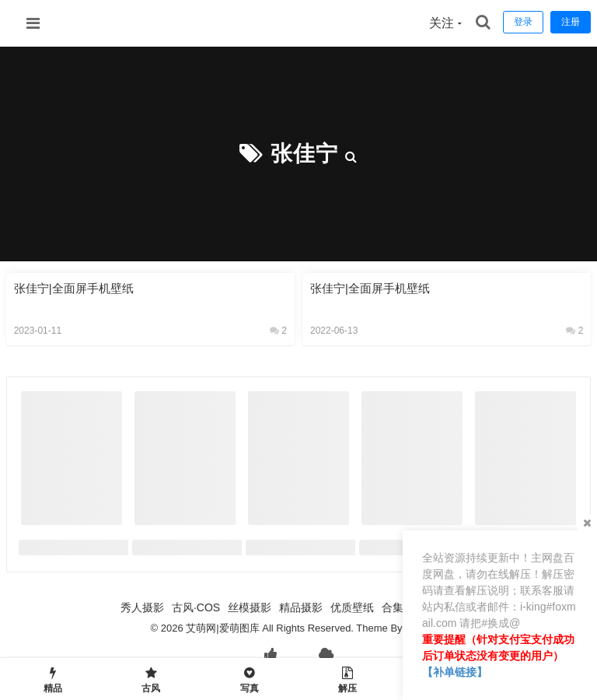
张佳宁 (304, 154)
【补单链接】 (455, 672)
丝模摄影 (250, 607)
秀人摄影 (142, 607)
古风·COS (196, 607)
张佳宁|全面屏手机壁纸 (74, 288)
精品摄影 (301, 607)
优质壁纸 (352, 607)
